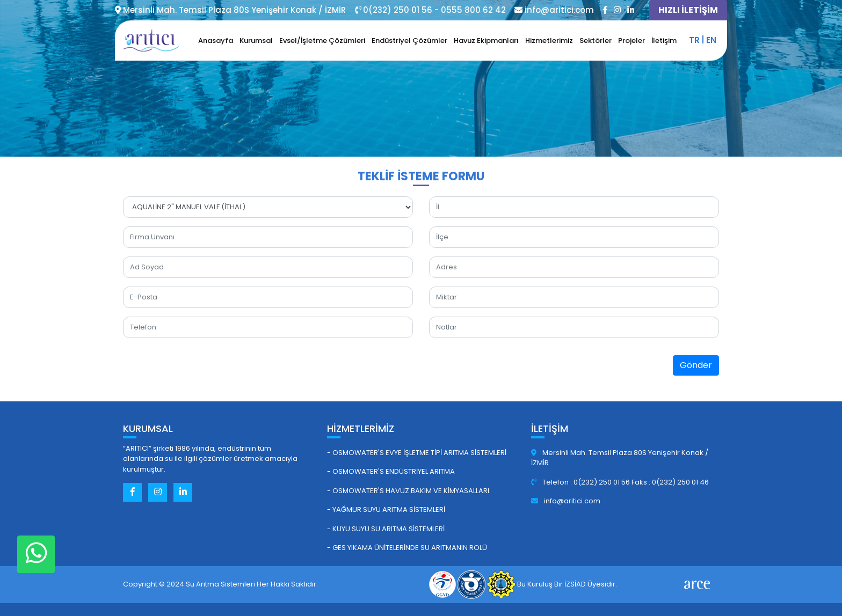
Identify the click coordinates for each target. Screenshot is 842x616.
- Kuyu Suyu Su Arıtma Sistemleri (386, 529)
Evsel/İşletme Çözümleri (322, 41)
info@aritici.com (566, 501)
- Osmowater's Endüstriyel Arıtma (391, 471)
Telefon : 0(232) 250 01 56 (581, 482)
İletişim (664, 41)
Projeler (631, 41)
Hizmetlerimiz (549, 41)
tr (694, 40)
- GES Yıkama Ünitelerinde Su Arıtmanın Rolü (407, 548)
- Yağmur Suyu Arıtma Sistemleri (386, 509)
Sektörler (596, 41)
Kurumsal (256, 41)
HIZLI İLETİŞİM (688, 10)
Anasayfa (216, 41)
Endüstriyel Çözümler (409, 41)
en (711, 40)
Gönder (696, 365)
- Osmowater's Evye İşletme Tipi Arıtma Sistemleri (417, 453)
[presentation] (511, 368)
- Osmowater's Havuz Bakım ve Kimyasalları (408, 491)
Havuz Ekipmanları (486, 41)
